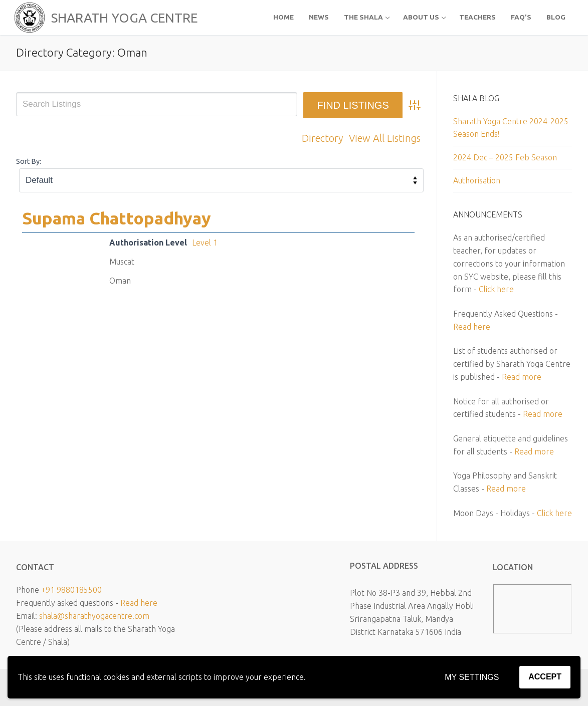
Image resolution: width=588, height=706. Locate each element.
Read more (522, 377)
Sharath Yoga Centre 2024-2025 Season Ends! (511, 128)
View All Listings (385, 138)
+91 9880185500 (71, 590)
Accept (545, 677)
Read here (472, 327)
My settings (472, 677)
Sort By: (29, 161)
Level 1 (205, 243)
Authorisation (477, 180)
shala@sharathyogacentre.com (94, 616)
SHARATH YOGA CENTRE (124, 18)
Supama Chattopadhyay (117, 218)
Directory (322, 138)
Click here (496, 289)
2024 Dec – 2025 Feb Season (505, 157)
